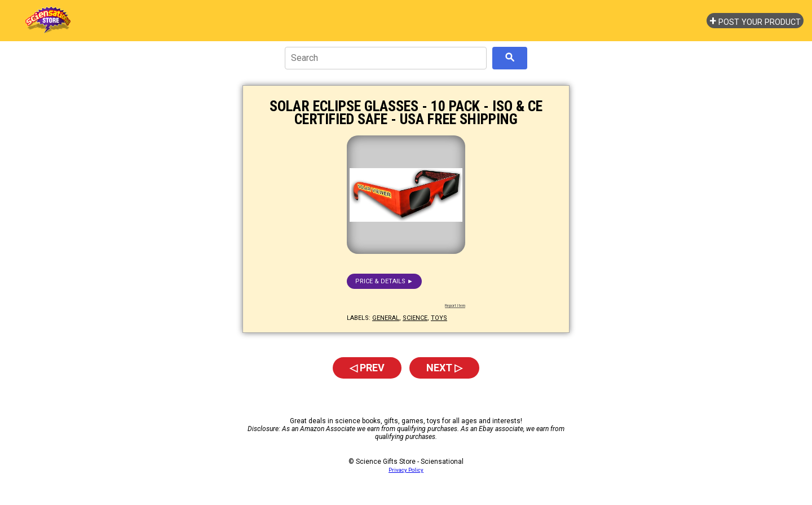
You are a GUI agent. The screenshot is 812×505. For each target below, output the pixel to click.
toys (439, 318)
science (415, 318)
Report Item (455, 306)
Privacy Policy (406, 470)
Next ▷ (444, 368)
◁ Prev (367, 368)
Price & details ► (384, 281)
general (386, 318)
